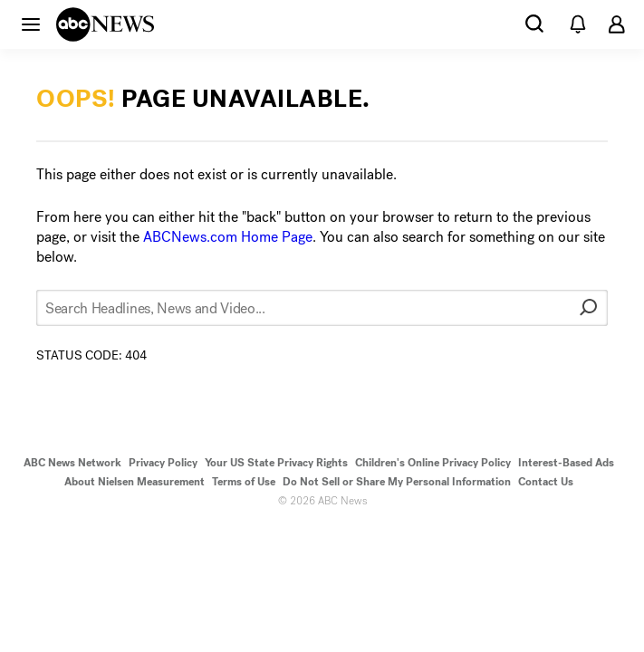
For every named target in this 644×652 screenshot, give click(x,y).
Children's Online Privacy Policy (433, 463)
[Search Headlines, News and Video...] (322, 308)
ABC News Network (72, 463)
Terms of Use (244, 482)
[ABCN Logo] (105, 24)
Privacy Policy (163, 463)
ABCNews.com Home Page (228, 237)
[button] (31, 24)
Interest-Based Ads (566, 463)
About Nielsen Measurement (135, 482)
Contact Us (546, 482)
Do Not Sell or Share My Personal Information (397, 482)
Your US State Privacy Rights (276, 463)
